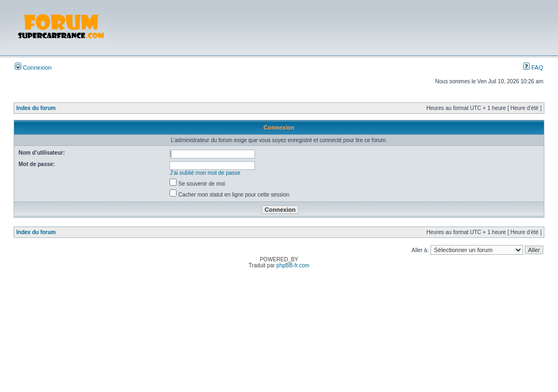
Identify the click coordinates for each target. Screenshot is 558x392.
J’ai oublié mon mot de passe (205, 173)
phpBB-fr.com (293, 265)
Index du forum (36, 108)
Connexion (33, 68)
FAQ (533, 68)
